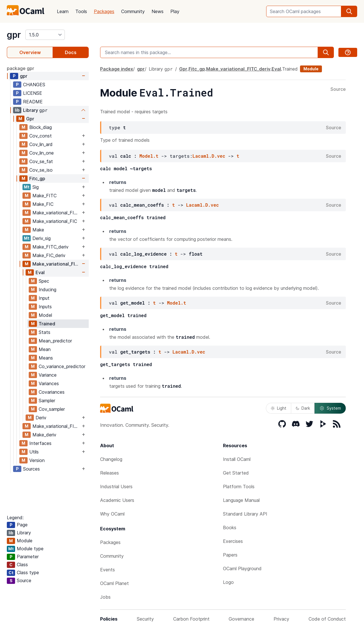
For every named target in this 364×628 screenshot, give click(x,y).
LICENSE (33, 93)
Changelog (111, 459)
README (33, 102)
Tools (81, 11)
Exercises (233, 541)
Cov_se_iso (41, 170)
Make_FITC (45, 196)
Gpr (30, 119)
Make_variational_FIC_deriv (56, 426)
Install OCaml (237, 459)
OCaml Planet (114, 583)
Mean (45, 349)
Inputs (45, 307)
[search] (349, 11)
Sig (36, 187)
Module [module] (311, 69)
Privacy (281, 619)
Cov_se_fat (41, 161)
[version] (45, 35)
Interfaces (40, 443)
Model (45, 315)
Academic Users (117, 500)
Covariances (52, 392)
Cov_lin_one (42, 153)
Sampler (47, 401)
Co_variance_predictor (62, 366)
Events (107, 570)
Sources (31, 469)
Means (46, 358)
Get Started (236, 473)
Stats (45, 332)
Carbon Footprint (191, 619)
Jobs (105, 597)
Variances (49, 383)
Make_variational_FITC (56, 213)
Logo (228, 582)
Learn (63, 11)
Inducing (47, 290)
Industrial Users (116, 487)
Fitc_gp (37, 178)
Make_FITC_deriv (50, 247)
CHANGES (34, 85)
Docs (71, 52)
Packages (104, 11)
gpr (14, 35)
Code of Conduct (327, 619)
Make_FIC (43, 204)
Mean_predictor (55, 341)
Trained (47, 324)
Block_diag (41, 127)
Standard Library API (245, 514)
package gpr (20, 68)
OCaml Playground (242, 569)
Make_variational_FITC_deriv (56, 264)
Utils (34, 452)
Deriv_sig (42, 238)
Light (279, 408)
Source (338, 89)
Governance (241, 619)
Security (145, 619)
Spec (44, 281)
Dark (303, 408)
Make (38, 230)
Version (37, 460)
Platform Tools (239, 487)
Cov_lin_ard (41, 144)
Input (44, 298)
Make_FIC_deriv (49, 255)
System (330, 408)
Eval (40, 272)
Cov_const (41, 136)
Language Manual (241, 500)
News (158, 11)
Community (133, 11)
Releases (109, 473)
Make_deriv (44, 435)
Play (175, 11)
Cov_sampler (52, 409)
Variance (48, 375)
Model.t (149, 156)
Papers (230, 555)
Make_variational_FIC (55, 221)
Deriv (41, 418)
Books (230, 528)
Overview (30, 52)
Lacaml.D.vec (209, 156)
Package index (117, 69)
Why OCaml (112, 514)
